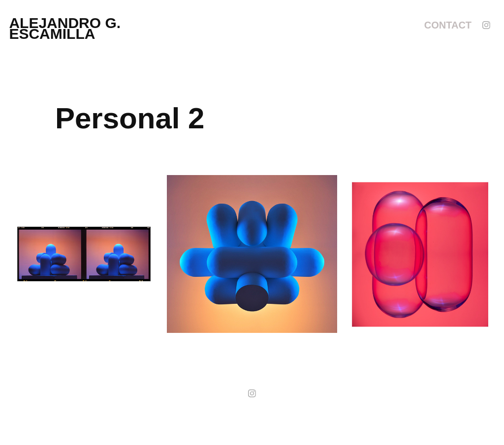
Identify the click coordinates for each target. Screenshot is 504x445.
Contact (448, 25)
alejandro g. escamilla (67, 28)
